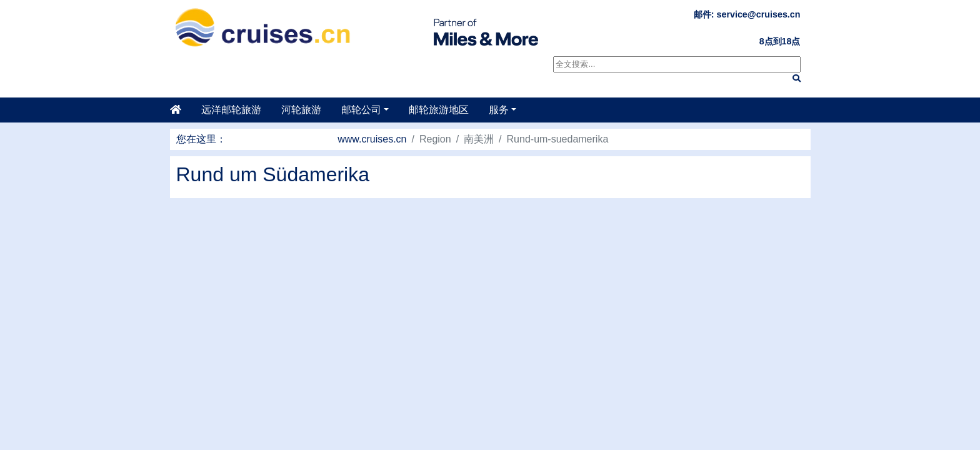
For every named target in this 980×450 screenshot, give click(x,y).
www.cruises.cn (372, 139)
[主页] (181, 110)
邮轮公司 (361, 110)
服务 (499, 110)
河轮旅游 (301, 110)
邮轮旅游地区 (439, 110)
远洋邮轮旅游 (231, 110)
